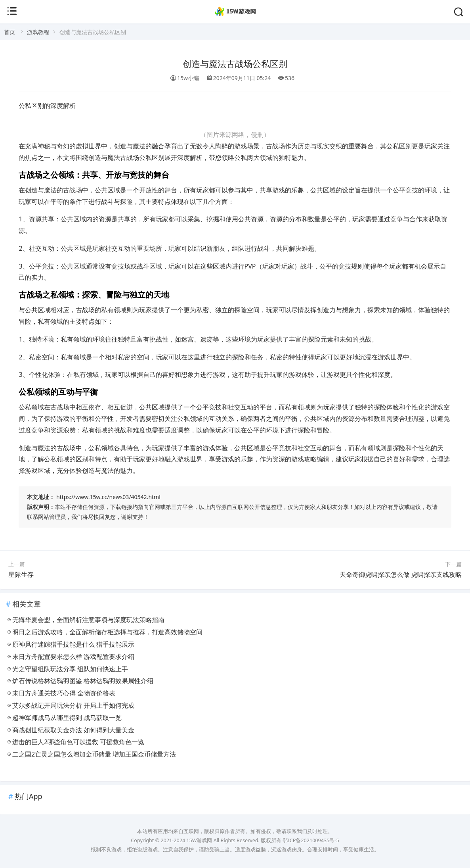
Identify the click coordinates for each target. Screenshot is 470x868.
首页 (10, 32)
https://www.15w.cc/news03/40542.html (108, 497)
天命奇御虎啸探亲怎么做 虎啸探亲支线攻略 (401, 574)
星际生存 (21, 574)
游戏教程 (38, 32)
